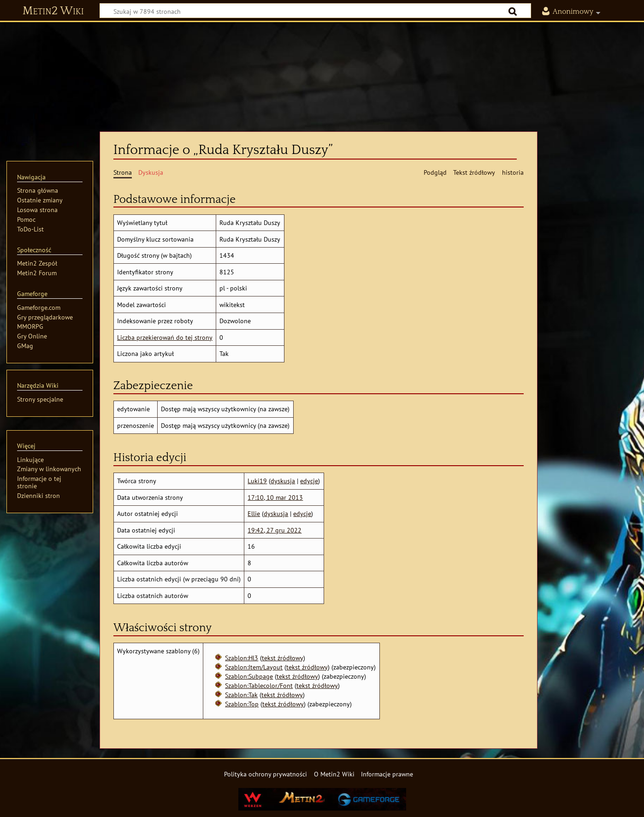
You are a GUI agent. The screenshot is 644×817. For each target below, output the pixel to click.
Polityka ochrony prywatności (266, 774)
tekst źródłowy (283, 658)
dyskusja (283, 481)
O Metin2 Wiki (334, 774)
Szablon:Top (242, 704)
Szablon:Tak (241, 695)
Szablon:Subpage (249, 676)
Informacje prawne (387, 774)
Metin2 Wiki (53, 11)
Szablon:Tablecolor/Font (259, 685)
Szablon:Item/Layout (254, 667)
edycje (309, 481)
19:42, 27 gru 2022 (275, 530)
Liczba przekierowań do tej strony (165, 337)
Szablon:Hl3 (242, 658)
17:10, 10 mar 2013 (275, 497)
